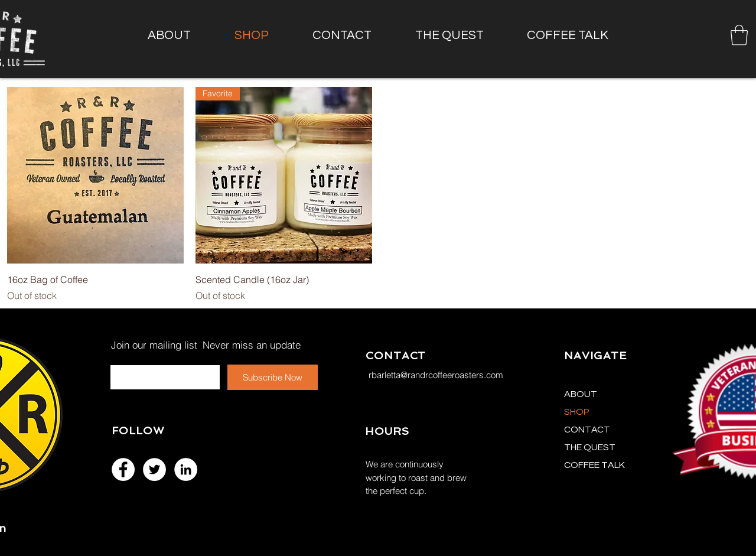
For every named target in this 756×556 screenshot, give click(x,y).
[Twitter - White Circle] (154, 469)
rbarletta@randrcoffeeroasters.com (436, 375)
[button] (739, 35)
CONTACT (587, 430)
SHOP (577, 412)
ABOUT (581, 394)
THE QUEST (590, 447)
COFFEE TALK (594, 465)
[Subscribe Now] (273, 377)
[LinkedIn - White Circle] (186, 469)
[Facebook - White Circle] (123, 469)
